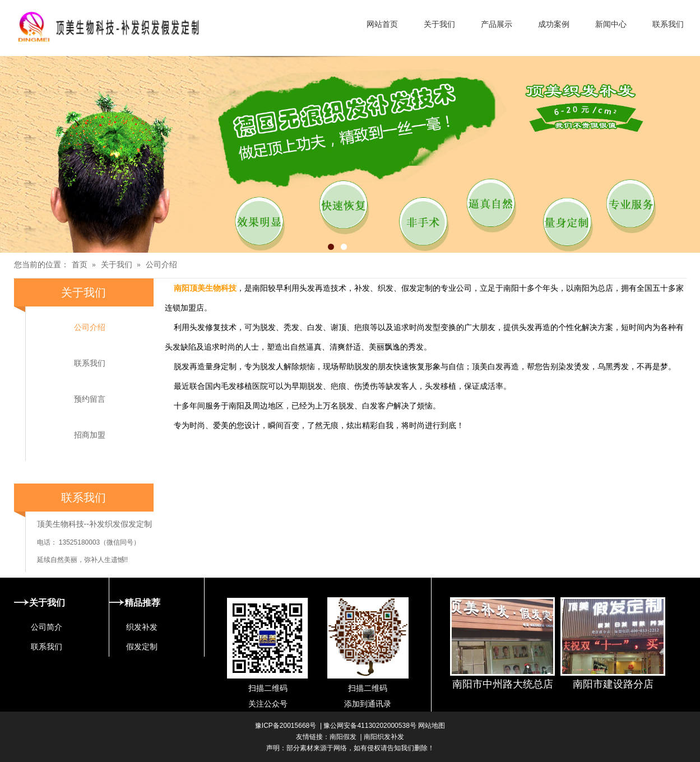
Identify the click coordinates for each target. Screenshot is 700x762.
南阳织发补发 (384, 737)
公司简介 (47, 627)
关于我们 (117, 265)
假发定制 (142, 647)
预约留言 (90, 399)
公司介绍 (161, 265)
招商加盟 (90, 435)
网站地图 (431, 726)
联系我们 (90, 363)
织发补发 (142, 627)
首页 (80, 265)
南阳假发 (343, 737)
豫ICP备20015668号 (286, 726)
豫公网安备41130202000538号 (370, 726)
